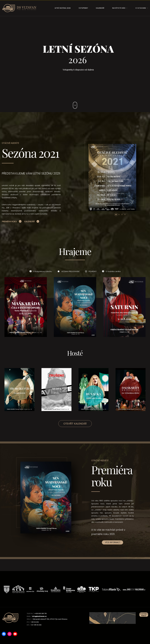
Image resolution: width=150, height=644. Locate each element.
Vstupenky (83, 8)
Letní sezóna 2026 (63, 8)
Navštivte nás (119, 8)
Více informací (112, 542)
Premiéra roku (9, 221)
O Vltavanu (141, 8)
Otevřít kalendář (75, 424)
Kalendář (100, 8)
